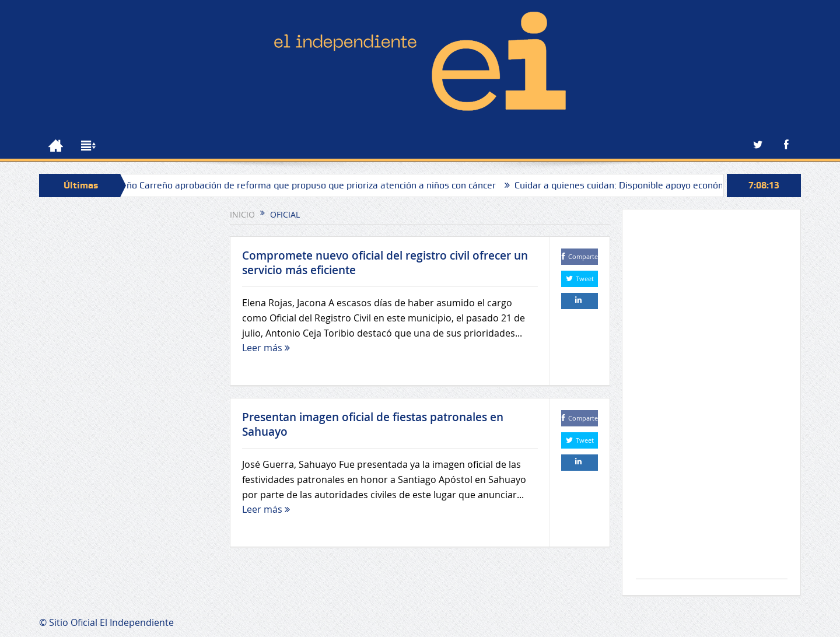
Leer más (266, 348)
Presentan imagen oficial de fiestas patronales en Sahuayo (373, 424)
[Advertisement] (712, 400)
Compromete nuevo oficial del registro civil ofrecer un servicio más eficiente (385, 263)
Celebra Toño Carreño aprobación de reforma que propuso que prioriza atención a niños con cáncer (294, 185)
